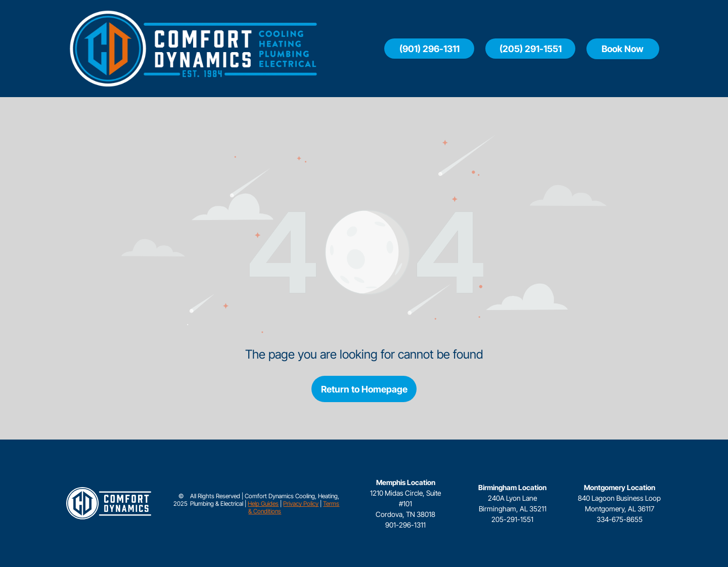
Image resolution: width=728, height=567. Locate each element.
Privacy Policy (301, 504)
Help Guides (263, 504)
